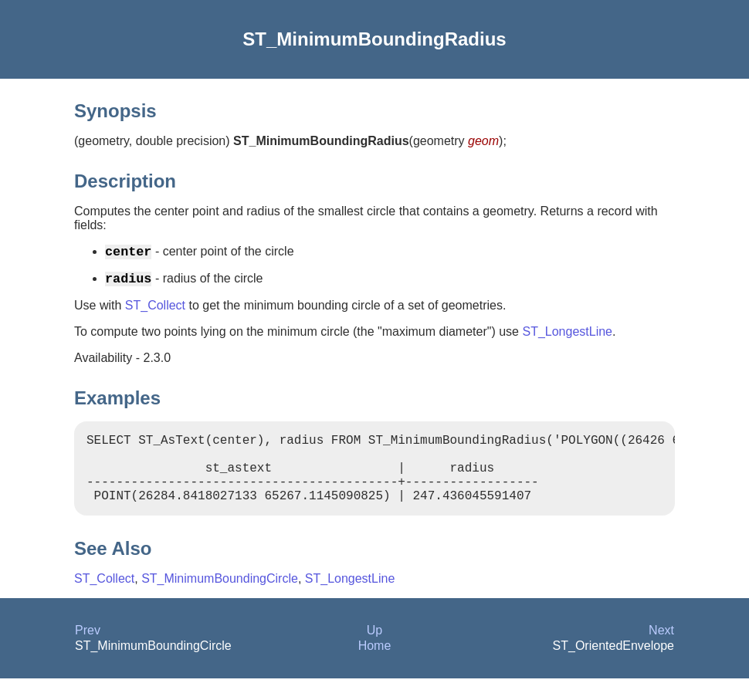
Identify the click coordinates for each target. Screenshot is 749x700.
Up (374, 652)
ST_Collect (155, 311)
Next (661, 652)
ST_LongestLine (567, 338)
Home (375, 667)
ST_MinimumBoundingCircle (220, 600)
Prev (88, 652)
